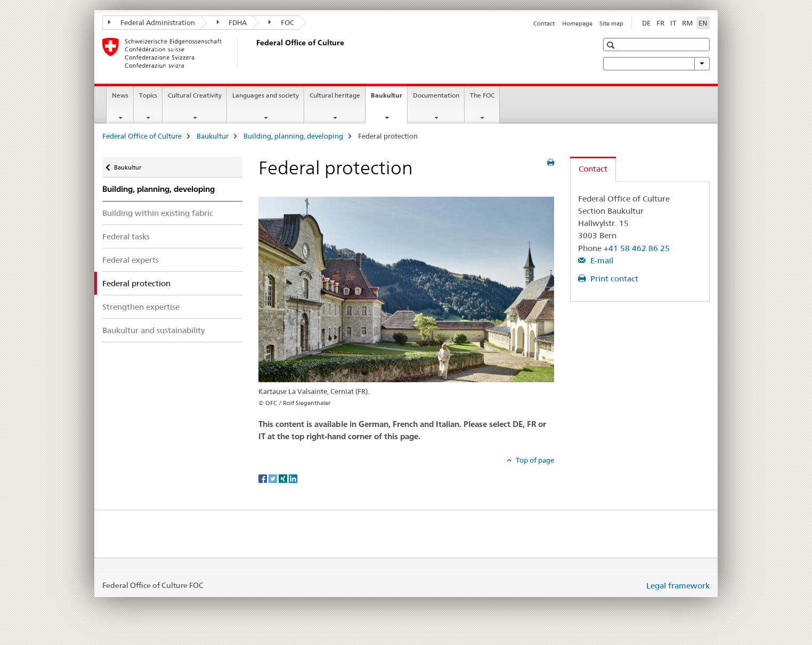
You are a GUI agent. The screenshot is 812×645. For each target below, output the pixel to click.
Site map (611, 23)
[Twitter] (274, 478)
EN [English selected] (703, 23)
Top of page (534, 460)
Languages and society (266, 95)
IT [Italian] (673, 23)
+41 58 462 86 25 (637, 248)
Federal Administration (152, 22)
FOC (281, 22)
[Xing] (284, 478)
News (120, 95)
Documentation (436, 95)
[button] (612, 45)
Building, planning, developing (293, 136)
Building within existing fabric (158, 213)
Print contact (613, 279)
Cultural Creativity (195, 95)
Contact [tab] (593, 169)
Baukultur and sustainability (153, 330)
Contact (544, 23)
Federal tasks (126, 236)
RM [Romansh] (687, 23)
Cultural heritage (335, 95)
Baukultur (389, 99)
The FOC (482, 95)
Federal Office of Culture (142, 136)
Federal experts (131, 260)
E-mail (601, 260)
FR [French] (660, 23)
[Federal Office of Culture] (254, 53)
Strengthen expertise (141, 307)
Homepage (577, 23)
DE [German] (646, 23)
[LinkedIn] (293, 478)
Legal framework (678, 586)
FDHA (232, 22)
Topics (148, 95)
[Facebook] (263, 478)
